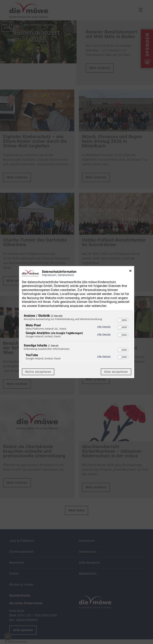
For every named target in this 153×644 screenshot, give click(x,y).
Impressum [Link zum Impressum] (49, 275)
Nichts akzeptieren (38, 372)
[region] (77, 338)
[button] (120, 320)
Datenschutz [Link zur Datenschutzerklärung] (66, 275)
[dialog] (77, 322)
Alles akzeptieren (116, 372)
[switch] (123, 320)
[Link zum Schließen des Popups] (130, 272)
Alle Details (104, 327)
